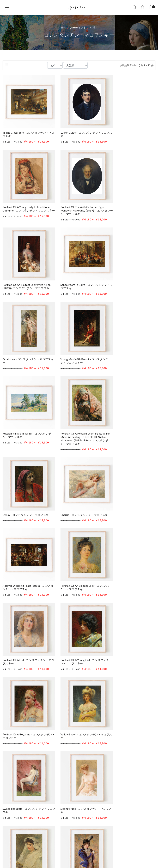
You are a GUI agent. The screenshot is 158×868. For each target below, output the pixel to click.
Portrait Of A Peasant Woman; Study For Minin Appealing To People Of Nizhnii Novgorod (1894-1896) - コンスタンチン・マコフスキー (26, 347)
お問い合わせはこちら (34, 806)
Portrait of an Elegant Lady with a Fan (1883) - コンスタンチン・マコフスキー (78, 203)
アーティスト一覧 (113, 787)
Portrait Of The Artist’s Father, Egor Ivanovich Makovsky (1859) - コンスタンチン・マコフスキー (25, 203)
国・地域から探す (16, 681)
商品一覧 (108, 782)
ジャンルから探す (16, 670)
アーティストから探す (19, 659)
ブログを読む (111, 792)
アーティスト (78, 27)
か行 (92, 27)
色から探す (13, 698)
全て (63, 27)
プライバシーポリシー (116, 803)
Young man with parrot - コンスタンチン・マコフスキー (78, 274)
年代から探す (14, 692)
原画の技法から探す (18, 676)
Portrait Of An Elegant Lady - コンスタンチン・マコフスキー (79, 419)
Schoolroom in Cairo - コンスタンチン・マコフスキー (130, 202)
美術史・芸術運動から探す (22, 665)
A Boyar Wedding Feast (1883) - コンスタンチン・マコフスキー (25, 419)
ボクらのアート (38, 762)
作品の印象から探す (18, 687)
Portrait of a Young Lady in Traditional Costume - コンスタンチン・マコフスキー (130, 131)
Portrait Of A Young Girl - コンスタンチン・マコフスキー (26, 489)
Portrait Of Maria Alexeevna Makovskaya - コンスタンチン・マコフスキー (26, 629)
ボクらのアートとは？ (116, 798)
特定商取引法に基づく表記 (119, 808)
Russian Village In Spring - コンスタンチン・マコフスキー (131, 274)
